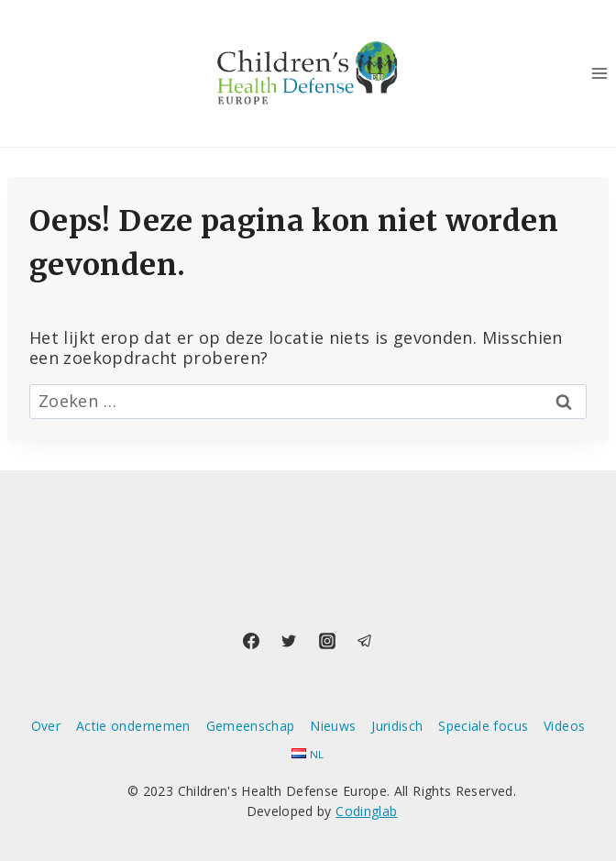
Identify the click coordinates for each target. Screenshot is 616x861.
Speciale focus (483, 726)
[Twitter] (289, 641)
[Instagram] (327, 641)
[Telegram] (365, 641)
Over (46, 726)
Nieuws (333, 726)
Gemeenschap (251, 726)
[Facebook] (251, 641)
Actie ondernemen (133, 726)
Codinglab (366, 811)
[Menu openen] (599, 73)
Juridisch (397, 726)
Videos (564, 726)
